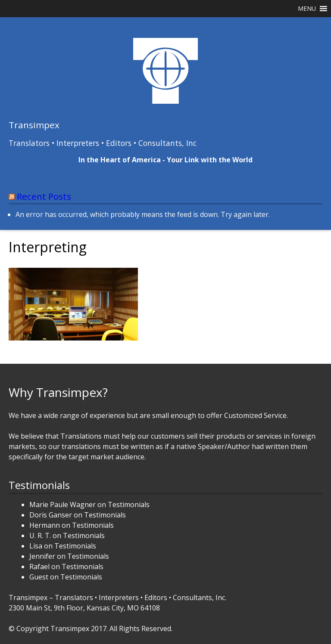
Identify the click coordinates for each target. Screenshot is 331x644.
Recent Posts (44, 196)
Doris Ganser (51, 515)
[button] (307, 9)
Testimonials (129, 505)
